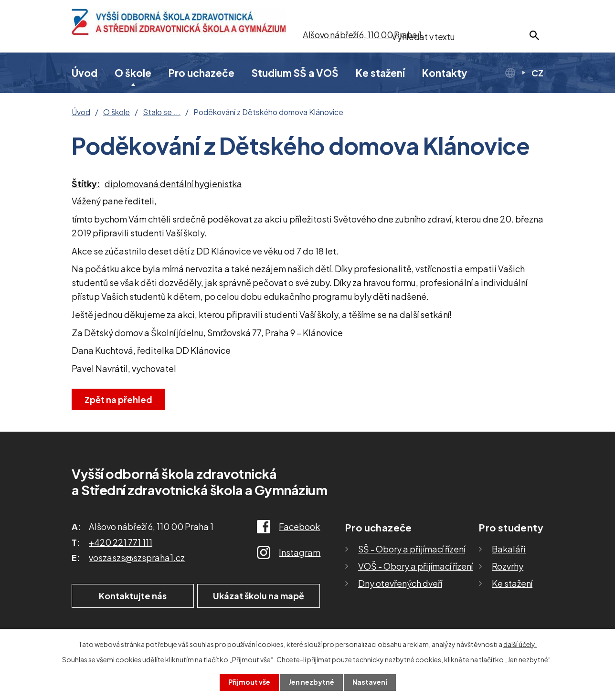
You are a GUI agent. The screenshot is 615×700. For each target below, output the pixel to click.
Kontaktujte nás (131, 596)
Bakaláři (509, 549)
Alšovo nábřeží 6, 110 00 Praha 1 (362, 35)
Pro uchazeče (201, 73)
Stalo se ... (162, 112)
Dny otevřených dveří (400, 583)
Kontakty (445, 73)
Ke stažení (380, 73)
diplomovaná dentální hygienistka (173, 184)
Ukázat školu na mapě (260, 596)
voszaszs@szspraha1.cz (137, 557)
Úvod (85, 73)
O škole (133, 73)
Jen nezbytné (311, 682)
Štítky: (86, 184)
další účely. (520, 644)
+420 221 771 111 (121, 542)
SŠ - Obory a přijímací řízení (412, 549)
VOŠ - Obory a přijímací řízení (415, 566)
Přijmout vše (249, 682)
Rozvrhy (508, 566)
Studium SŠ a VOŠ (295, 73)
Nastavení (370, 682)
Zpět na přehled (118, 399)
